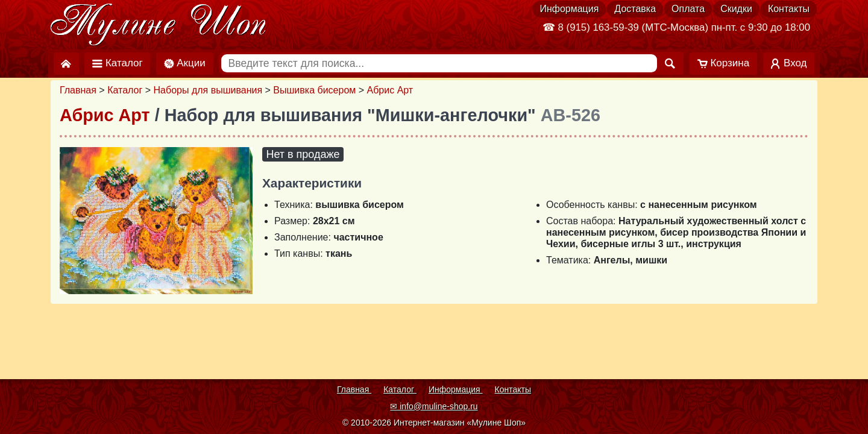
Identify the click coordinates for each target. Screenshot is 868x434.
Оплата (688, 9)
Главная (78, 90)
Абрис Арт (390, 90)
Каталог (125, 90)
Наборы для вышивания (208, 90)
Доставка (635, 9)
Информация (569, 9)
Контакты (789, 9)
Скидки (736, 9)
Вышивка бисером (314, 90)
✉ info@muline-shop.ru (434, 406)
